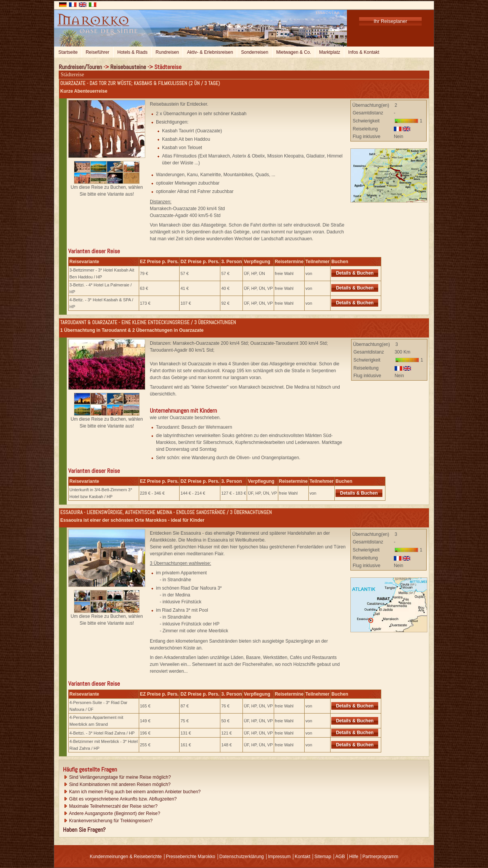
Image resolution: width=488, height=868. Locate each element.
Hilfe (354, 857)
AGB (340, 857)
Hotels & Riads (132, 52)
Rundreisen (167, 52)
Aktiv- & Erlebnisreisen (210, 52)
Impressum (279, 857)
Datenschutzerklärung (242, 857)
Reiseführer (98, 52)
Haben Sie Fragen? (84, 830)
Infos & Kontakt (364, 52)
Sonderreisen (254, 52)
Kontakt (303, 857)
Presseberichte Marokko (190, 857)
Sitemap (323, 857)
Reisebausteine (128, 67)
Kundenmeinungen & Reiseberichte (126, 857)
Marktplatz (330, 52)
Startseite (68, 52)
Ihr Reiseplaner (390, 21)
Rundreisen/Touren (80, 67)
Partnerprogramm (380, 857)
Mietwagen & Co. (294, 52)
